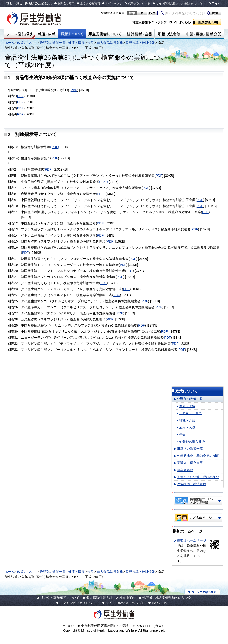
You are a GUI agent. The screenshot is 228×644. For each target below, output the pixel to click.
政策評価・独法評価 (191, 484)
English (216, 3)
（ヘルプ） (197, 3)
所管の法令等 (169, 34)
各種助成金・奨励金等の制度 (198, 456)
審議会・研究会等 (190, 463)
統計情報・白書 (139, 34)
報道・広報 (47, 34)
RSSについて (162, 603)
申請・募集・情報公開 (203, 34)
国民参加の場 (207, 22)
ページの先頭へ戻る (202, 592)
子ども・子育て (191, 413)
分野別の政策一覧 (53, 43)
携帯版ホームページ (191, 540)
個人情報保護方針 (99, 598)
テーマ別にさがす (20, 34)
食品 (91, 43)
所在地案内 (127, 598)
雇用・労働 (187, 427)
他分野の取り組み (192, 442)
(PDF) (55, 147)
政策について (72, 34)
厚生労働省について (105, 34)
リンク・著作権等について (60, 598)
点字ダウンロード (139, 3)
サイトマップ (114, 3)
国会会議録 (185, 470)
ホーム (10, 43)
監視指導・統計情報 (140, 43)
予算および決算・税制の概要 (198, 477)
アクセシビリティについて (79, 603)
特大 (152, 13)
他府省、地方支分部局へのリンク (167, 598)
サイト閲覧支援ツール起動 (173, 3)
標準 (132, 13)
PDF (74, 90)
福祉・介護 (187, 420)
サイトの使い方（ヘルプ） (125, 603)
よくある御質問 (90, 3)
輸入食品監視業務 (110, 43)
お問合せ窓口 (66, 3)
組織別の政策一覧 (190, 449)
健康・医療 (77, 43)
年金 (182, 435)
